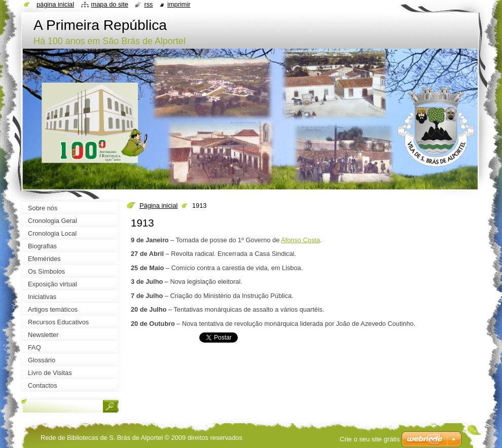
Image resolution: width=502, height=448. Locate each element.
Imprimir (179, 4)
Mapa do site (110, 4)
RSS (148, 4)
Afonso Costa (300, 240)
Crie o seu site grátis (370, 439)
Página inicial (158, 206)
